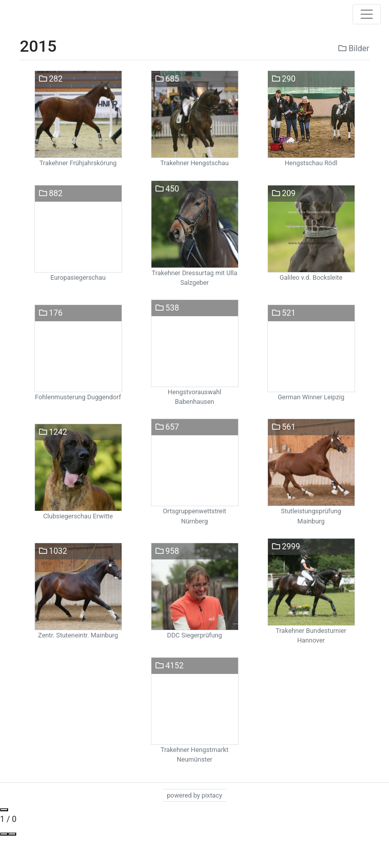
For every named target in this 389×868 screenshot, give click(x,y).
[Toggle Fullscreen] (12, 834)
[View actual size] (4, 834)
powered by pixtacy (194, 795)
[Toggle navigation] (367, 14)
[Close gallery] (4, 810)
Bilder (354, 48)
